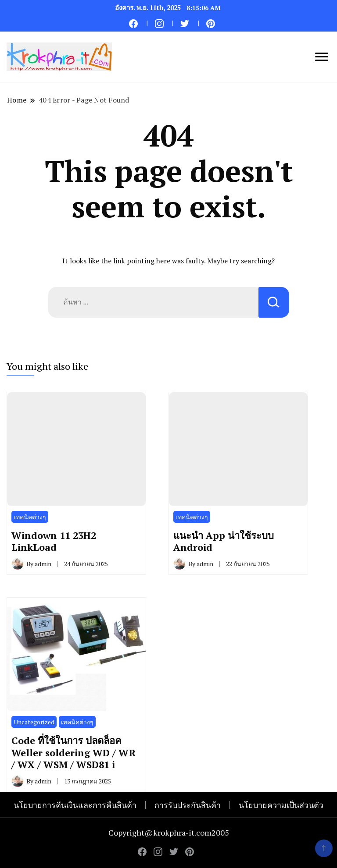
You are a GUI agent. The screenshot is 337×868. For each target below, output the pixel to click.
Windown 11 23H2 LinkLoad (54, 541)
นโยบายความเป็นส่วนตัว (281, 805)
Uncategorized (34, 722)
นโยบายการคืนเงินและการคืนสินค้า (75, 805)
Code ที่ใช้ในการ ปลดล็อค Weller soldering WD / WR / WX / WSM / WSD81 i (73, 752)
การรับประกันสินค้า (188, 805)
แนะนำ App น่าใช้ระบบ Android (224, 541)
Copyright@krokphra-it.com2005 (169, 833)
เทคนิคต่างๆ (30, 517)
